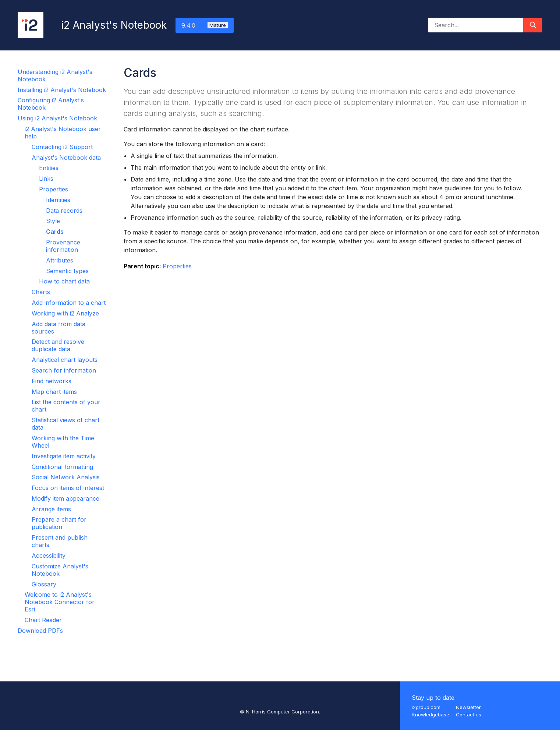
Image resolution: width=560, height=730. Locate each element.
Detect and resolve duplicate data (58, 345)
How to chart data (64, 281)
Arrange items (51, 509)
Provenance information (63, 246)
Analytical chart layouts (65, 360)
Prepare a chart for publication (59, 523)
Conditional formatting (62, 467)
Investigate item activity (64, 456)
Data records (64, 211)
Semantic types (67, 271)
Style (53, 221)
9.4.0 (205, 25)
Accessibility (49, 556)
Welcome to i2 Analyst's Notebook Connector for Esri (60, 602)
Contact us (469, 715)
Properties (54, 189)
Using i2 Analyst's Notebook (57, 118)
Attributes (60, 260)
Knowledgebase (430, 715)
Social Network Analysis (66, 477)
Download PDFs (40, 631)
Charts (41, 292)
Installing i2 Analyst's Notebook (62, 90)
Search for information (64, 370)
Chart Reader (43, 620)
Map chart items (54, 392)
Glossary (44, 584)
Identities (58, 200)
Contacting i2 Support (62, 147)
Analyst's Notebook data (66, 158)
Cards (55, 232)
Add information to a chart (69, 303)
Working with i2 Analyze (65, 313)
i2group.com (426, 707)
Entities (49, 168)
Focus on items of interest (68, 488)
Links (46, 179)
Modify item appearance (65, 498)
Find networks (52, 381)
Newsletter (468, 707)
